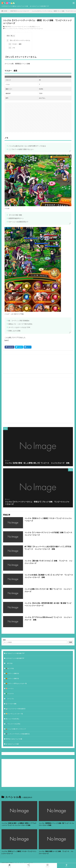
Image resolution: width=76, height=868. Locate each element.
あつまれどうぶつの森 (12, 744)
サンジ (7, 29)
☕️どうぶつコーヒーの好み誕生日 (16, 709)
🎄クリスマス (10, 694)
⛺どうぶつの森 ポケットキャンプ (16, 729)
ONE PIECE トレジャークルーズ (19, 11)
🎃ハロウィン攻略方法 (12, 673)
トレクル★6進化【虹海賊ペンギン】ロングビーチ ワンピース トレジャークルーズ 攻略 (49, 576)
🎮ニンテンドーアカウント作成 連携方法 (18, 734)
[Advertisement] (40, 400)
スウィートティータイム (16, 29)
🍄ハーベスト (10, 688)
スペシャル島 (28, 27)
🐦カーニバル (10, 699)
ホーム (10, 866)
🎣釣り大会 (9, 663)
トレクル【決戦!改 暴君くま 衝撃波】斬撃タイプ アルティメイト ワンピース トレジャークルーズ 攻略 (19, 824)
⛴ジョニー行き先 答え (13, 719)
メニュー (48, 866)
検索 (4, 640)
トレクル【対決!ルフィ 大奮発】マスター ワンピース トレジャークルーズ (48, 520)
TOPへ (66, 866)
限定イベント (36, 27)
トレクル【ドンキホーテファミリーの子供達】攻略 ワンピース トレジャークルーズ (48, 534)
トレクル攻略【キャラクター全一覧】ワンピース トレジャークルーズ (48, 590)
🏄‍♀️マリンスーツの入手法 (13, 724)
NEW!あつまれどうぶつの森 (14, 739)
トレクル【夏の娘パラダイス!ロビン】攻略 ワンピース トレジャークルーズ (49, 562)
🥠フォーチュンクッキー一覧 (14, 714)
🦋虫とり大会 (10, 668)
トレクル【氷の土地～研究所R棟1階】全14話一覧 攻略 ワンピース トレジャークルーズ (48, 604)
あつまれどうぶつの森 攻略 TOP (39, 6)
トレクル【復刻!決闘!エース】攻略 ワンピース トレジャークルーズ (56, 852)
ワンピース (39, 29)
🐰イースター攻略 (11, 704)
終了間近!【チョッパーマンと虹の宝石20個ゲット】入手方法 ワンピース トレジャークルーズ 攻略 (49, 548)
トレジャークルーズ (30, 29)
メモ (12, 48)
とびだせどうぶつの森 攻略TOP (15, 658)
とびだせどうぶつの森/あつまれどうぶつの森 (15, 6)
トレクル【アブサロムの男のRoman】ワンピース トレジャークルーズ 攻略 (48, 619)
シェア (29, 866)
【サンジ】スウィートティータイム (18, 40)
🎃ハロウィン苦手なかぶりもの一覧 (16, 683)
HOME (5, 11)
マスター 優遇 (15, 44)
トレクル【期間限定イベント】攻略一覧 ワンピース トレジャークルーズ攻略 (56, 824)
